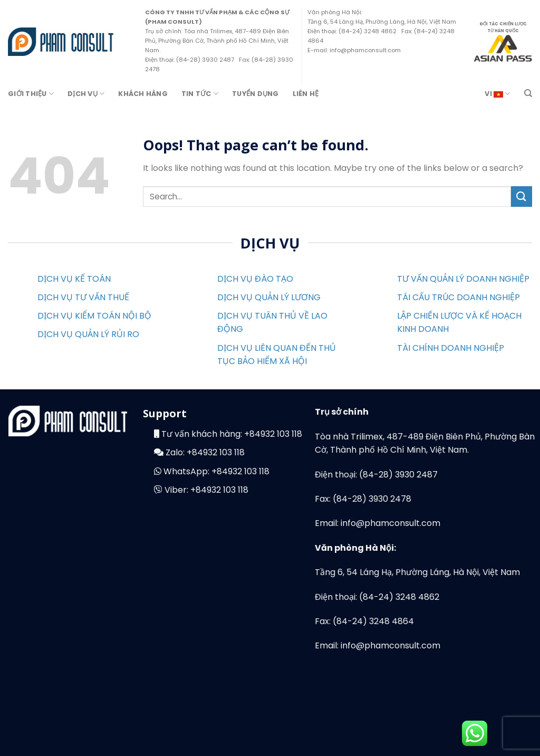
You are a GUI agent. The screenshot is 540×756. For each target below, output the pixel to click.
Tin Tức (200, 94)
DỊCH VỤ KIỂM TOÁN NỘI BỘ (94, 316)
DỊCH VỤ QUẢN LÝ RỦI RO (88, 334)
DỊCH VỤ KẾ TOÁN (74, 279)
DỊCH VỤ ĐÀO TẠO (255, 279)
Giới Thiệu (31, 94)
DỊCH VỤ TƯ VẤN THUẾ (83, 297)
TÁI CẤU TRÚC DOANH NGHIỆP (459, 297)
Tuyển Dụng (255, 94)
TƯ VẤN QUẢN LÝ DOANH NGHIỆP (463, 279)
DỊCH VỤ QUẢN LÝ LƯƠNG (269, 297)
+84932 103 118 (273, 434)
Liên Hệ (306, 94)
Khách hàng (143, 94)
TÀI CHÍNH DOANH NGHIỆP (451, 348)
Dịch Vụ (86, 94)
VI (497, 94)
